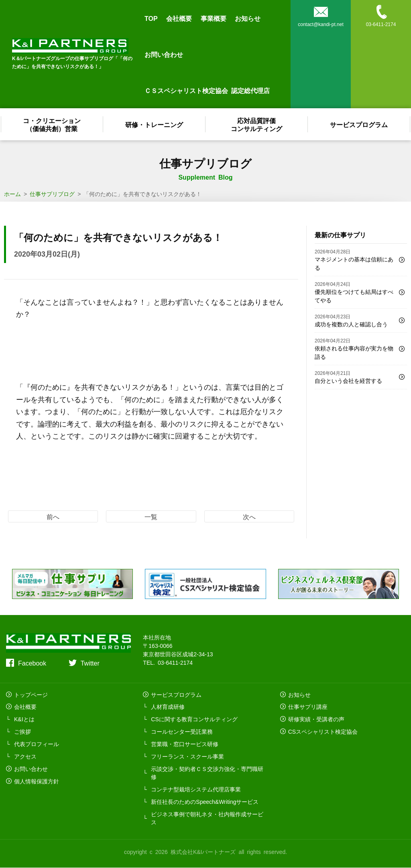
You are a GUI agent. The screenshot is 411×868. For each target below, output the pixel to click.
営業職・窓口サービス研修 (185, 744)
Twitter (90, 663)
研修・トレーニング (155, 124)
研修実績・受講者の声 (316, 719)
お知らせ (248, 18)
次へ (249, 516)
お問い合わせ (164, 54)
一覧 (151, 516)
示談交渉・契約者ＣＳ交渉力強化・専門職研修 (207, 773)
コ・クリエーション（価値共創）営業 (52, 124)
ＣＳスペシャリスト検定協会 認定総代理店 (207, 90)
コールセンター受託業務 (182, 732)
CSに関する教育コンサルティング (194, 719)
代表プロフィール (37, 744)
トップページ (31, 694)
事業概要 (214, 18)
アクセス (25, 757)
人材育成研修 (168, 707)
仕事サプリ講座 (308, 707)
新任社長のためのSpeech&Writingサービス (205, 802)
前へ (53, 516)
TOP (151, 18)
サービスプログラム (359, 124)
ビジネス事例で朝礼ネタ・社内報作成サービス (207, 818)
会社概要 (179, 18)
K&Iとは (24, 719)
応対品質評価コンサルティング (257, 124)
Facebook (32, 663)
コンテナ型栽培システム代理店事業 (196, 789)
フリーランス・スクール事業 (187, 757)
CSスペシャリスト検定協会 (323, 732)
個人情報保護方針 (37, 781)
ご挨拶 (22, 732)
